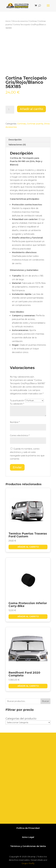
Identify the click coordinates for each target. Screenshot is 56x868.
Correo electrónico (20, 435)
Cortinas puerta (35, 124)
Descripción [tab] (15, 140)
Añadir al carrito (31, 109)
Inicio (8, 21)
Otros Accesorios (20, 21)
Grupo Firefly (28, 863)
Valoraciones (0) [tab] (17, 145)
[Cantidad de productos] (10, 110)
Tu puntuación (18, 400)
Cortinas (33, 21)
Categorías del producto (21, 719)
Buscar (45, 701)
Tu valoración (17, 404)
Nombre (15, 422)
